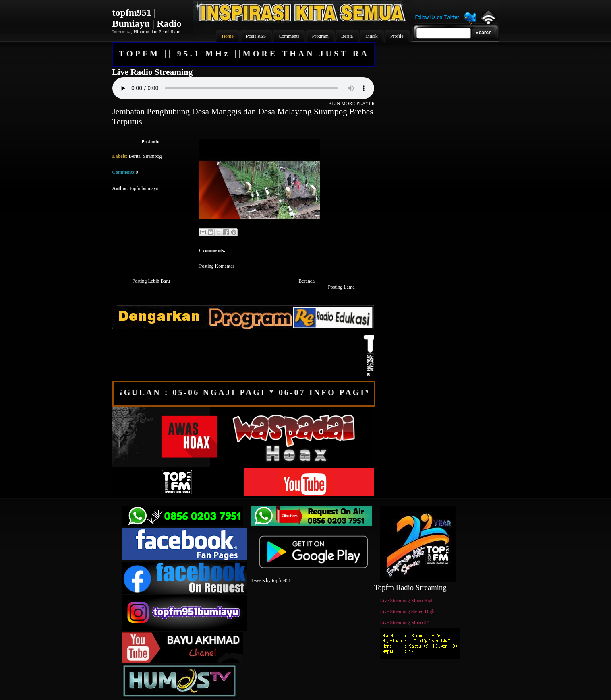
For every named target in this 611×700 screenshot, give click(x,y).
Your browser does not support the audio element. (243, 88)
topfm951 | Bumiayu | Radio (147, 18)
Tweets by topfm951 (271, 580)
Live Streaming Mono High (407, 601)
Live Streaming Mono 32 (405, 622)
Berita (135, 156)
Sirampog (152, 156)
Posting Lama (341, 287)
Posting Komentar (217, 266)
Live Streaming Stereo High (407, 611)
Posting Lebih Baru (151, 281)
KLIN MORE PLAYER (352, 103)
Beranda (307, 281)
